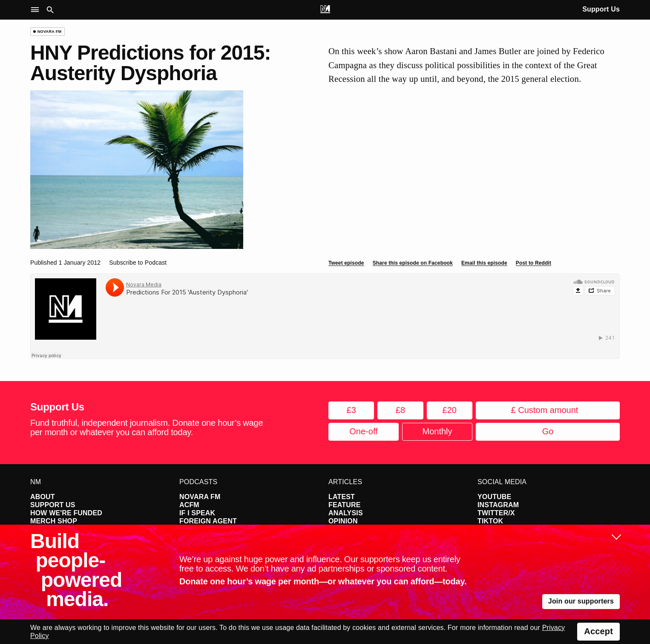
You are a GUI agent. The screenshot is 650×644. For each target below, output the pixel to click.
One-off (363, 431)
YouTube (494, 497)
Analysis (346, 513)
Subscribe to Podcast (138, 263)
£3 (351, 410)
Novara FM (200, 497)
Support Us (601, 9)
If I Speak (197, 513)
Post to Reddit (534, 263)
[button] (37, 10)
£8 (400, 410)
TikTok (490, 521)
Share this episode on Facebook (413, 263)
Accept (598, 631)
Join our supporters (581, 601)
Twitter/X (496, 513)
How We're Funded (66, 513)
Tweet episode (346, 263)
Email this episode (484, 263)
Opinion (343, 521)
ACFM (189, 505)
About (43, 497)
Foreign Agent (208, 521)
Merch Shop (54, 521)
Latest (342, 497)
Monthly (437, 431)
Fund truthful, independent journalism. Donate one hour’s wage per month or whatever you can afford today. (147, 427)
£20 (450, 410)
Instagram (498, 505)
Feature (345, 505)
